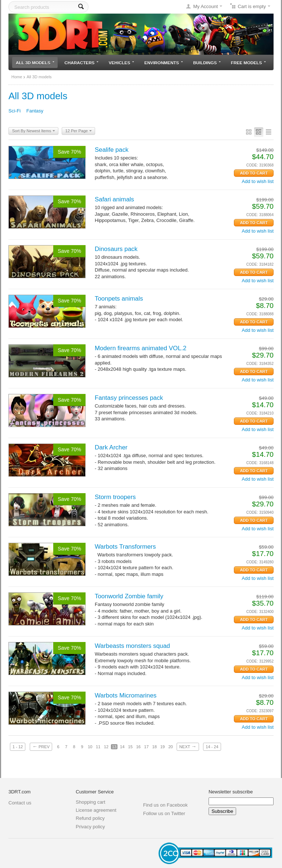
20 (170, 747)
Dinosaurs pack (116, 249)
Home (17, 77)
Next (188, 746)
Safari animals (114, 199)
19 (162, 747)
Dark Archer (111, 447)
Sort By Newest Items (34, 131)
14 (122, 747)
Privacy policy (90, 827)
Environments (164, 63)
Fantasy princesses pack (129, 398)
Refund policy (90, 818)
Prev (41, 746)
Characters (82, 63)
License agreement (96, 810)
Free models (248, 63)
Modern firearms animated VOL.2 (141, 348)
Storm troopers (115, 497)
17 (147, 747)
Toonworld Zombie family (129, 596)
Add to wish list (258, 181)
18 (155, 747)
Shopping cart (90, 802)
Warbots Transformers (125, 547)
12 (106, 747)
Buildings (207, 63)
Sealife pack (112, 150)
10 (90, 747)
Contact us (20, 803)
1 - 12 (18, 747)
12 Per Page (79, 131)
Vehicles (121, 63)
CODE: (252, 165)
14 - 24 (212, 747)
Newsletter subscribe (231, 792)
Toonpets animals (119, 299)
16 (138, 747)
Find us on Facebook (165, 805)
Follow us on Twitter (164, 813)
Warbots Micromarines (126, 695)
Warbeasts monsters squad (132, 646)
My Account (205, 6)
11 (98, 747)
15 (130, 747)
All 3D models (35, 63)
